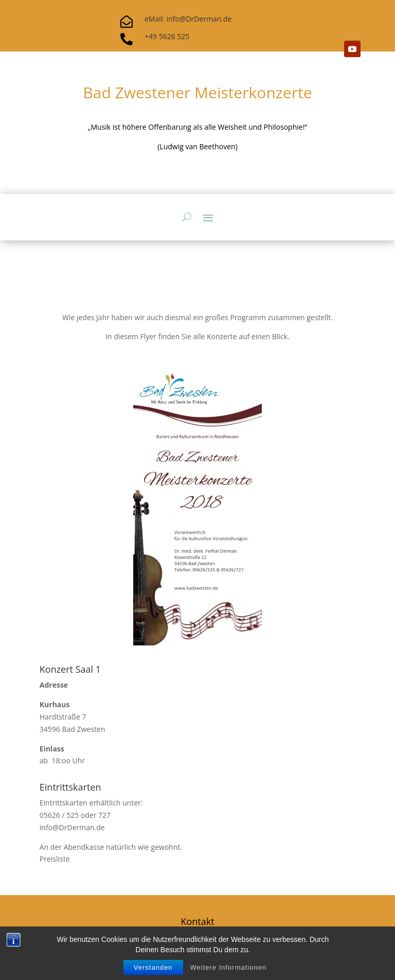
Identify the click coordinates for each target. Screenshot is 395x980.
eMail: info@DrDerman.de (188, 19)
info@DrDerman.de (72, 827)
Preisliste (55, 859)
